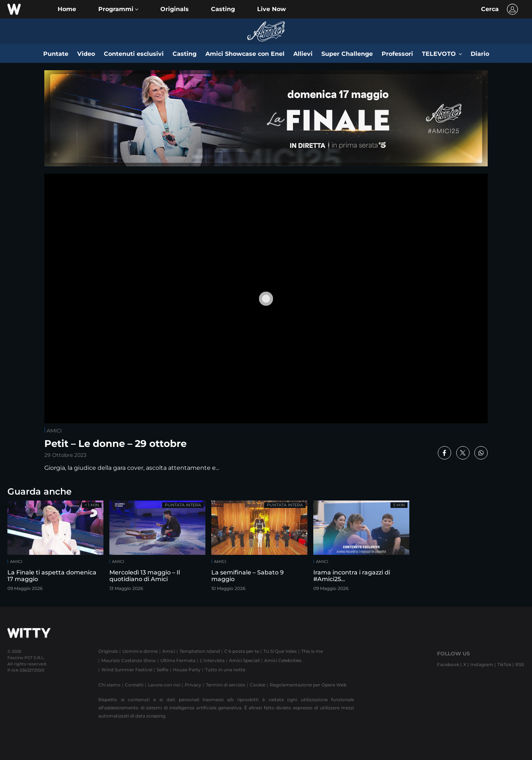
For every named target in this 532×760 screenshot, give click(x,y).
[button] (118, 9)
